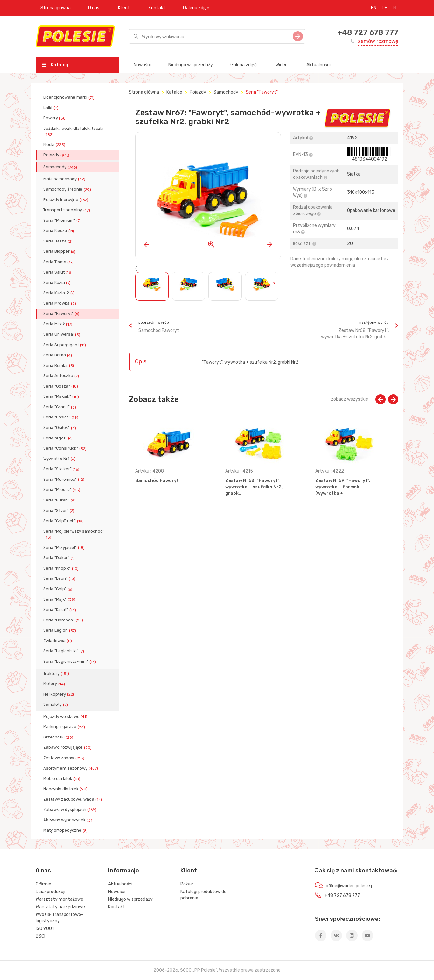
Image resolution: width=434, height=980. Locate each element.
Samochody (61, 167)
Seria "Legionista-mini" (70, 661)
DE (385, 8)
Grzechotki (59, 737)
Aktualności (318, 65)
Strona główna (56, 8)
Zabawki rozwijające (68, 747)
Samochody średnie (68, 189)
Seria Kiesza (59, 231)
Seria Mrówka (60, 303)
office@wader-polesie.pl (350, 886)
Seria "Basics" (61, 417)
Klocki (55, 145)
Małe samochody (65, 179)
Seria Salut (59, 272)
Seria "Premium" (63, 220)
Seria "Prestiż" (62, 490)
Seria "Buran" (60, 500)
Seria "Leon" (60, 578)
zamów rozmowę (378, 41)
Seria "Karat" (60, 610)
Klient (124, 8)
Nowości (142, 65)
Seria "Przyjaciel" (65, 548)
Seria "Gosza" (61, 386)
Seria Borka (58, 355)
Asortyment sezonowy (71, 768)
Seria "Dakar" (60, 558)
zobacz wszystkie (350, 399)
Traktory (57, 674)
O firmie (43, 884)
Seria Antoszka (62, 376)
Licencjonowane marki (70, 97)
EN (374, 8)
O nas (94, 8)
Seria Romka (59, 366)
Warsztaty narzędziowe (60, 907)
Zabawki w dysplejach (70, 810)
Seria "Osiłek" (60, 428)
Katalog (55, 65)
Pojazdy (58, 155)
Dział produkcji (50, 892)
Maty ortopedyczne (66, 830)
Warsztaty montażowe (59, 899)
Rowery (56, 118)
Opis (141, 361)
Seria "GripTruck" (64, 521)
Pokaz (187, 884)
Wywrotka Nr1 (60, 459)
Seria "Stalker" (62, 469)
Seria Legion (60, 630)
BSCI (40, 936)
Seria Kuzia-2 (60, 293)
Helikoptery (59, 694)
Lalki (52, 108)
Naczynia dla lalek (66, 789)
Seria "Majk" (60, 599)
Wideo (282, 65)
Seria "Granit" (60, 407)
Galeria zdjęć (196, 8)
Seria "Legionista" (64, 651)
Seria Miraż (58, 324)
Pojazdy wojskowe (66, 717)
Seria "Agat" (59, 438)
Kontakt (157, 8)
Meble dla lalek (62, 779)
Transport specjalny (67, 210)
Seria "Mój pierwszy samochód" (74, 534)
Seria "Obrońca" (64, 620)
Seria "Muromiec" (64, 479)
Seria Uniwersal (62, 334)
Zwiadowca (58, 641)
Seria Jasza (59, 241)
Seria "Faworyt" (62, 314)
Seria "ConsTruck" (66, 448)
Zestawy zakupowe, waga (73, 799)
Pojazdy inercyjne (66, 200)
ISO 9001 (45, 929)
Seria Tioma (59, 262)
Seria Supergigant (65, 345)
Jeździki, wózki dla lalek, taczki (73, 131)
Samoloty (56, 704)
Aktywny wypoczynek (69, 820)
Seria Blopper (60, 251)
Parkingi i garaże (65, 727)
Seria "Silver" (59, 511)
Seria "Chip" (58, 589)
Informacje (124, 871)
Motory (55, 684)
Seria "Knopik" (62, 568)
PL (395, 8)
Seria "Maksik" (62, 396)
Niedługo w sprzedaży (191, 65)
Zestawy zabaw (64, 758)
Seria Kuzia (58, 283)
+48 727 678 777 (368, 32)
